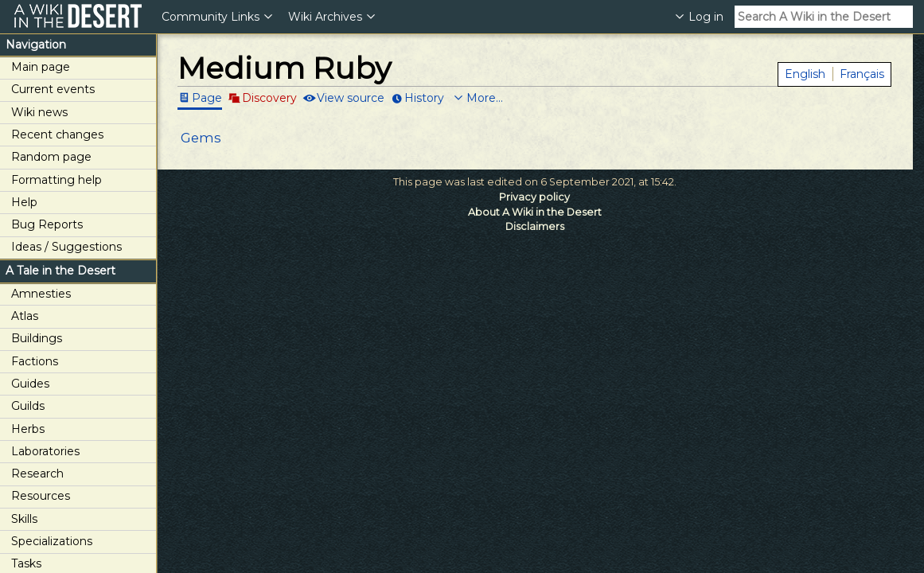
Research (37, 474)
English (805, 74)
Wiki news (39, 112)
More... (485, 98)
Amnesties (41, 294)
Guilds (28, 406)
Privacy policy (534, 197)
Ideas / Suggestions (66, 247)
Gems (201, 138)
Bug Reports (47, 224)
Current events (53, 89)
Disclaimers (535, 226)
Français (862, 74)
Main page (41, 67)
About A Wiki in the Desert (535, 212)
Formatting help (57, 180)
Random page (51, 157)
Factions (35, 361)
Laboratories (45, 451)
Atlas (25, 316)
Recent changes (57, 134)
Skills (24, 519)
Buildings (37, 338)
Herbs (28, 429)
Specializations (52, 541)
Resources (41, 496)
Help (24, 202)
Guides (30, 384)
